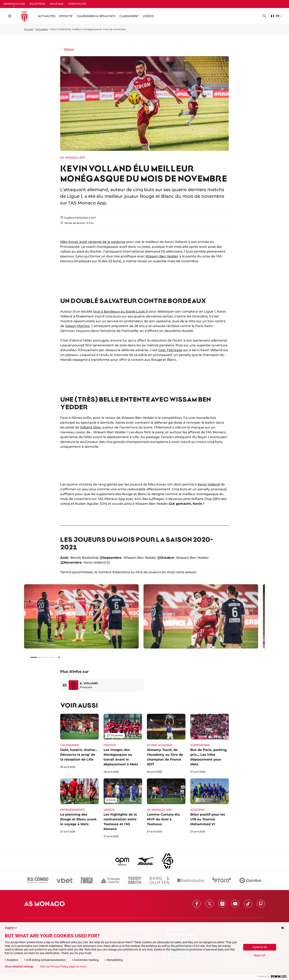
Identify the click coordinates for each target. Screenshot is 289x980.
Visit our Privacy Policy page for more (63, 967)
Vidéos (148, 16)
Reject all (260, 955)
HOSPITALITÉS (77, 4)
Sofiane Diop (90, 427)
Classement (129, 16)
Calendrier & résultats (96, 16)
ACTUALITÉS (47, 16)
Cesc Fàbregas (170, 350)
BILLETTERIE (38, 4)
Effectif (66, 16)
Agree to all (260, 947)
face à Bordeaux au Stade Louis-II (121, 312)
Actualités (42, 29)
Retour (67, 49)
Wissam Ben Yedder (162, 256)
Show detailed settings (19, 967)
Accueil (28, 29)
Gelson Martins (77, 326)
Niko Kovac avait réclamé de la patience (93, 242)
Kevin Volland (209, 484)
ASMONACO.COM (14, 4)
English (11, 928)
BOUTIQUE (57, 4)
